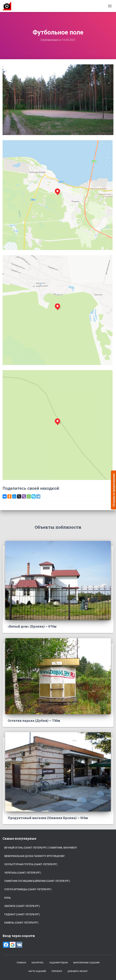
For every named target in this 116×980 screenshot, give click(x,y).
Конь (8, 898)
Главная (21, 963)
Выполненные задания (86, 963)
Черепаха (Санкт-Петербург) (23, 873)
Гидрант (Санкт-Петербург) (22, 914)
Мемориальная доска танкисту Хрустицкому (34, 856)
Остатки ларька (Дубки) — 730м (34, 721)
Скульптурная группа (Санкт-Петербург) (31, 864)
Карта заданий (37, 971)
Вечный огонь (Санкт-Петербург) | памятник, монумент (41, 848)
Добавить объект (78, 971)
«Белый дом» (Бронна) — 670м (32, 626)
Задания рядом (59, 963)
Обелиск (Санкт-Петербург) (22, 906)
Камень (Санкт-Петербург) (21, 923)
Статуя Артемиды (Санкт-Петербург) (28, 889)
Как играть (38, 963)
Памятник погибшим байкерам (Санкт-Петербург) (37, 881)
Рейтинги (57, 971)
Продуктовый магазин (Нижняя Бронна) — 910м (48, 818)
